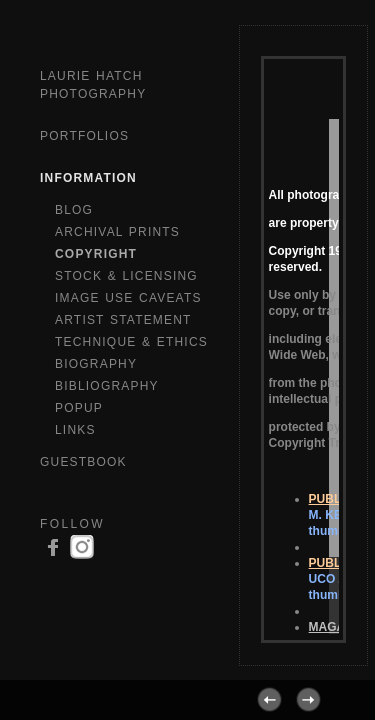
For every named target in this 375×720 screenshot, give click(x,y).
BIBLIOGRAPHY (107, 386)
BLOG (74, 210)
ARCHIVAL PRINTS (117, 232)
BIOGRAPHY (96, 364)
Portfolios (84, 136)
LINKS (75, 430)
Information (88, 178)
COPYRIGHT (96, 254)
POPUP (79, 408)
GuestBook (83, 462)
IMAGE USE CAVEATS (128, 298)
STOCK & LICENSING (126, 276)
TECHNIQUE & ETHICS (131, 342)
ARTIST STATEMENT (123, 320)
